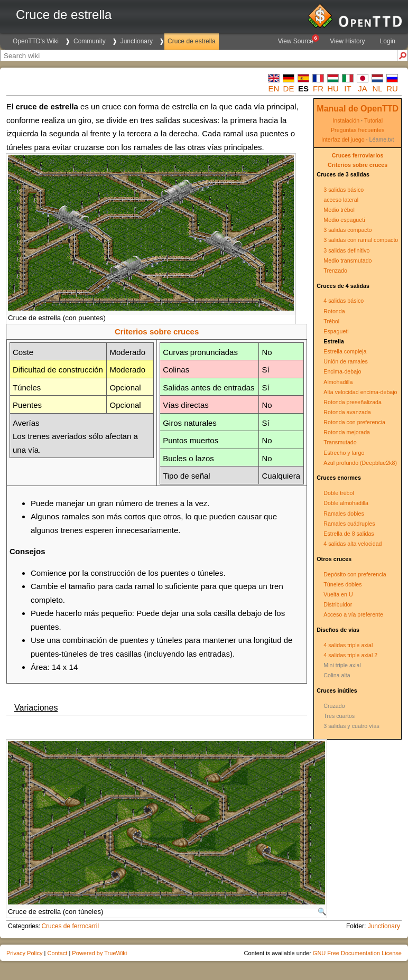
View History (347, 41)
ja (363, 88)
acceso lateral (341, 200)
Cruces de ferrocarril (70, 926)
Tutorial (373, 120)
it (347, 88)
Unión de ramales (346, 361)
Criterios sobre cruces (358, 165)
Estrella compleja (345, 351)
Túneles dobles (342, 584)
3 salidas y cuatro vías (351, 726)
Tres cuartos (339, 716)
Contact (57, 953)
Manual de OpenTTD (358, 109)
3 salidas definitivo (346, 250)
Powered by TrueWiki (99, 953)
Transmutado (340, 442)
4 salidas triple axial (348, 645)
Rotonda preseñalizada (353, 402)
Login (388, 41)
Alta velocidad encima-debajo (360, 392)
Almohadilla (338, 382)
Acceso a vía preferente (353, 614)
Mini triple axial (342, 665)
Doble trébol (339, 493)
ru (392, 88)
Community (90, 41)
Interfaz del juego (343, 139)
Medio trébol (339, 210)
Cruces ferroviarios (358, 155)
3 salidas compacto (347, 230)
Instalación (346, 120)
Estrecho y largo (344, 453)
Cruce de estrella (192, 41)
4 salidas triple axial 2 (350, 655)
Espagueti (336, 331)
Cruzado (334, 706)
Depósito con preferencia (355, 574)
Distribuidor (338, 604)
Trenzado (335, 270)
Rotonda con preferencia (354, 422)
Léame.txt (382, 139)
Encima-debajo (342, 371)
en (274, 88)
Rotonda (334, 311)
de (289, 88)
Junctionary (137, 41)
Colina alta (337, 675)
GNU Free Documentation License (357, 953)
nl (377, 88)
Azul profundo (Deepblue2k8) (360, 463)
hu (333, 88)
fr (318, 88)
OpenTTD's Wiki (36, 41)
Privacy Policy (24, 953)
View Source (298, 40)
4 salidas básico (344, 301)
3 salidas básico (344, 190)
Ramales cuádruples (349, 524)
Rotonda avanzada (347, 412)
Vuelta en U (338, 594)
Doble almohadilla (346, 503)
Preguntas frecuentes (358, 130)
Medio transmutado (347, 260)
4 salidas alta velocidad (353, 544)
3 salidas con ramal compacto (361, 240)
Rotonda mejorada (347, 432)
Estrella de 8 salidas (349, 534)
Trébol (331, 321)
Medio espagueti (344, 220)
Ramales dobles (344, 514)
